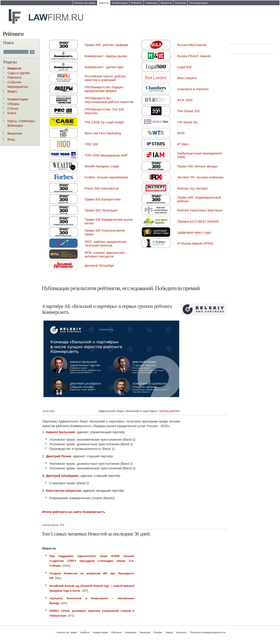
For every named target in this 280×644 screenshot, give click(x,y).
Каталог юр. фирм (85, 3)
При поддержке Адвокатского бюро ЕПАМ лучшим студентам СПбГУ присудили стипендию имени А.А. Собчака (92, 561)
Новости (104, 3)
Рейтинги (136, 3)
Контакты (180, 3)
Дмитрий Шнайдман (62, 476)
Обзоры (13, 104)
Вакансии (166, 3)
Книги (12, 113)
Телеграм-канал (199, 3)
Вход (11, 139)
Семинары (151, 3)
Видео (12, 91)
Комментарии (120, 3)
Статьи (13, 108)
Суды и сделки (19, 73)
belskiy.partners (170, 411)
